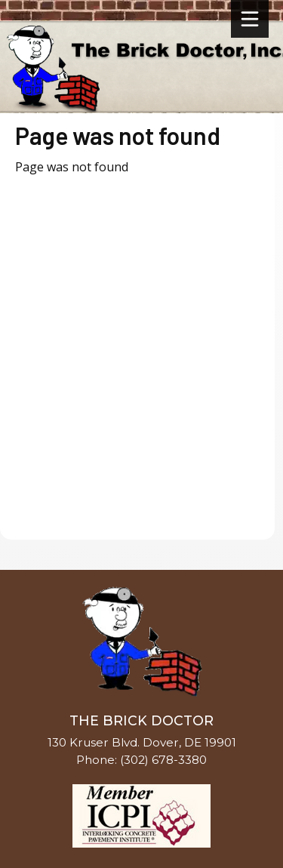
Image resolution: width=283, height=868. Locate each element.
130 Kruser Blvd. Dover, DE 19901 (142, 742)
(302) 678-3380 (163, 760)
